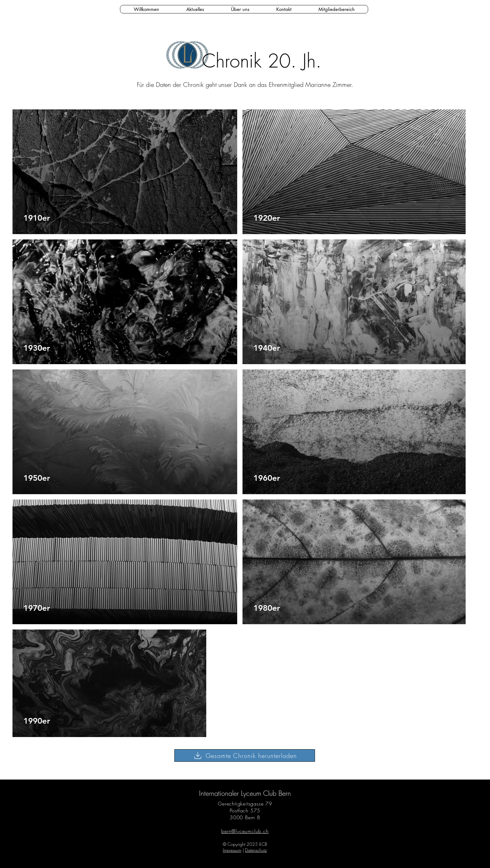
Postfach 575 (245, 810)
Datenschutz (256, 850)
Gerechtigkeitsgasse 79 (245, 804)
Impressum (232, 850)
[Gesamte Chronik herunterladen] (245, 755)
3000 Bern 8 (245, 817)
